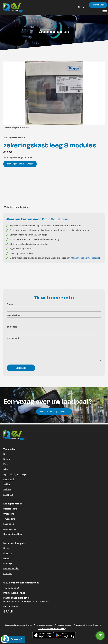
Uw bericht (54, 349)
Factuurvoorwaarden (64, 625)
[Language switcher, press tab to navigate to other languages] (81, 7)
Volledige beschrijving (17, 207)
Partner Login (98, 5)
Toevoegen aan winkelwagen (20, 164)
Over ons (8, 554)
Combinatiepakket (13, 534)
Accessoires (10, 529)
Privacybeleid (79, 625)
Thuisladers (9, 519)
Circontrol (9, 480)
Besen (7, 459)
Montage (8, 564)
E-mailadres (54, 318)
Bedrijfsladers (10, 509)
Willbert (7, 490)
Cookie (89, 625)
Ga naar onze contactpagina (85, 258)
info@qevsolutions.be (14, 593)
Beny (6, 454)
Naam (54, 307)
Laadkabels (9, 524)
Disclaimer (98, 625)
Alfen (6, 469)
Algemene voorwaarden (44, 625)
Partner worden (11, 569)
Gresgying (8, 495)
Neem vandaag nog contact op (54, 412)
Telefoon (54, 329)
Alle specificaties (15, 138)
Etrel (6, 464)
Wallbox (7, 485)
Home (6, 548)
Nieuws (7, 559)
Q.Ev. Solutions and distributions (51, 629)
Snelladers (9, 514)
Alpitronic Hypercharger (15, 474)
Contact (8, 574)
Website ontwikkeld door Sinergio (19, 625)
